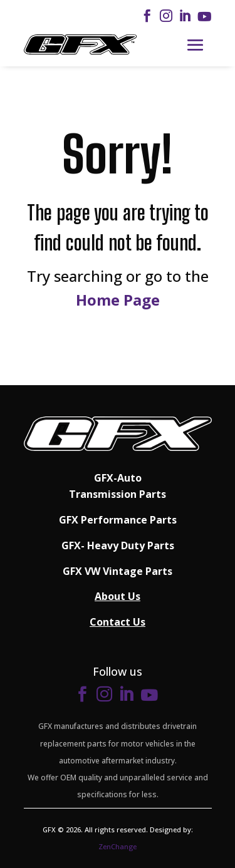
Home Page (118, 300)
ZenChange (118, 846)
